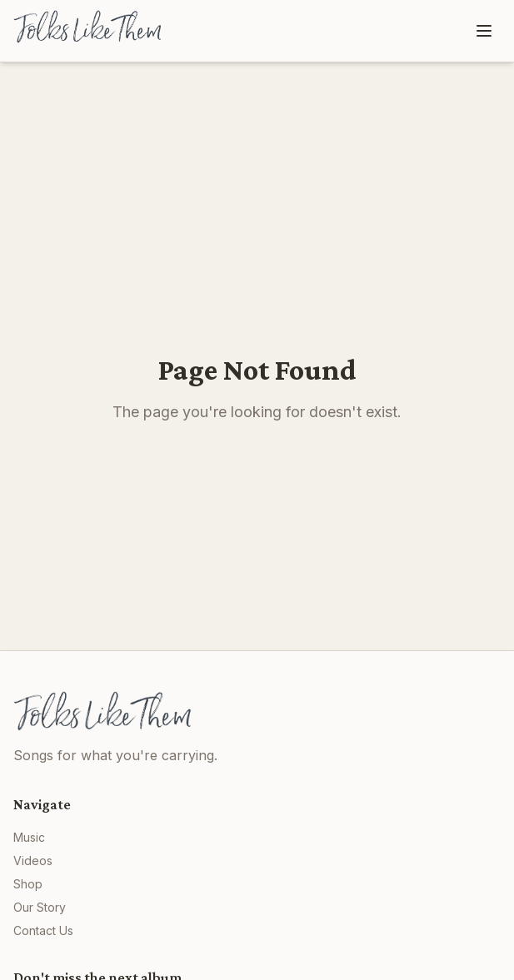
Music (29, 837)
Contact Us (43, 930)
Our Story (40, 907)
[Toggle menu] (484, 31)
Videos (33, 861)
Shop (28, 884)
